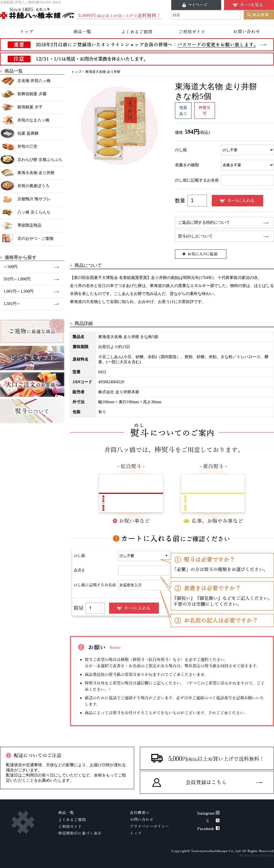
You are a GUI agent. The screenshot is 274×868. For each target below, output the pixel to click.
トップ (76, 72)
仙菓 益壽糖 (19, 134)
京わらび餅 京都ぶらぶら (31, 160)
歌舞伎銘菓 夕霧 (23, 94)
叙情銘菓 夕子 (21, 107)
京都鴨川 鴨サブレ (25, 199)
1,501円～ (12, 304)
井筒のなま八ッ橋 (25, 120)
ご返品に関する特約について (204, 223)
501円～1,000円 (17, 279)
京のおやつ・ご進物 (27, 239)
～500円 (10, 267)
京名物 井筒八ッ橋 (25, 81)
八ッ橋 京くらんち (25, 212)
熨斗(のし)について (195, 236)
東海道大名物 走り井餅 (103, 72)
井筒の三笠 (19, 147)
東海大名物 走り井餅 (27, 173)
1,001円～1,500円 (18, 291)
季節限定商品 (21, 226)
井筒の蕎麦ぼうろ (25, 186)
